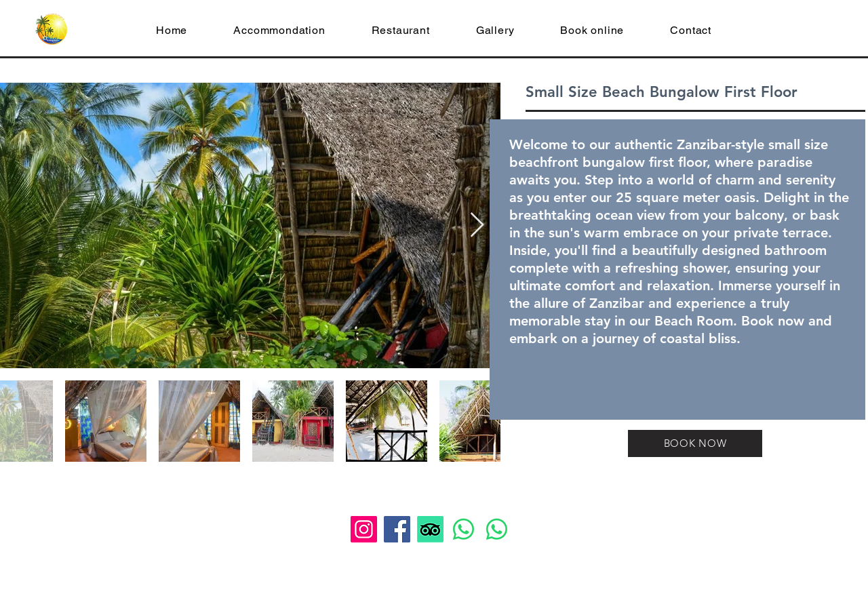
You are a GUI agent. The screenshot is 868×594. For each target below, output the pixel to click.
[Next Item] (477, 225)
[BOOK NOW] (695, 443)
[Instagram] (364, 529)
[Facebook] (397, 529)
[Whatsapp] (463, 529)
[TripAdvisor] (430, 529)
